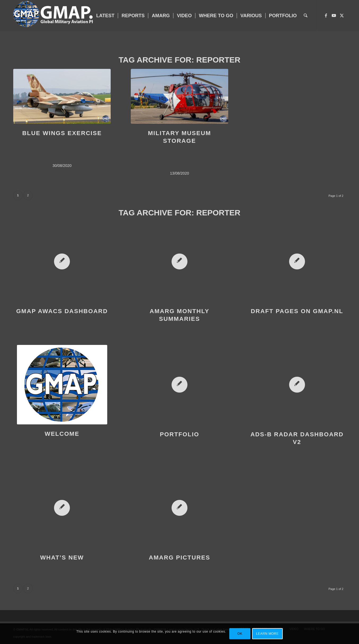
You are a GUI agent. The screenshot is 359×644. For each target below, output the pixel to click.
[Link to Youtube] (334, 15)
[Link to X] (342, 15)
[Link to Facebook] (326, 15)
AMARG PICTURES (179, 558)
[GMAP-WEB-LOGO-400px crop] (64, 16)
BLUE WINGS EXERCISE (62, 133)
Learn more (267, 634)
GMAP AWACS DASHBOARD (62, 311)
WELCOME (62, 434)
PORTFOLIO (180, 434)
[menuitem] (106, 16)
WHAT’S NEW (62, 558)
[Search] (306, 16)
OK (240, 634)
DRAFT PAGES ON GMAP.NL (297, 311)
